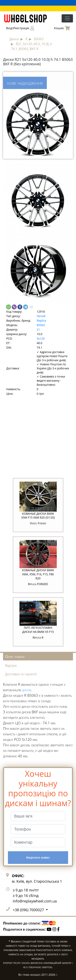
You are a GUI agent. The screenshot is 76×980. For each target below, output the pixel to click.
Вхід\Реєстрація (20, 28)
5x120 (41, 338)
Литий (41, 316)
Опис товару (15, 657)
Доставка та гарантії (21, 674)
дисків (27, 690)
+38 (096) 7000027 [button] (29, 910)
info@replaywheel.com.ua (35, 901)
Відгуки (11, 666)
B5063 (41, 325)
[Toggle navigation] (67, 18)
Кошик (62, 28)
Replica (41, 321)
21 (38, 329)
